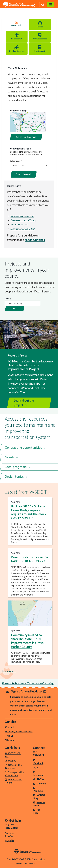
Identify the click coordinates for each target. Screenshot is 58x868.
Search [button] (15, 308)
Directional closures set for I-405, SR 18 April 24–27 (30, 559)
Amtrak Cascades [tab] (40, 39)
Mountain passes (19, 224)
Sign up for (23, 229)
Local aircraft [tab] (17, 39)
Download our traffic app (23, 220)
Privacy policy (38, 859)
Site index (10, 740)
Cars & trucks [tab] (17, 25)
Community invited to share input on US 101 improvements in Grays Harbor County (27, 641)
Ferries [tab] (40, 27)
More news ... (9, 671)
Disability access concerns (19, 732)
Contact (10, 727)
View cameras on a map (22, 216)
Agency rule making (26, 863)
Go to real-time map (26, 137)
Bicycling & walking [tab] (17, 51)
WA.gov (12, 761)
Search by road (24, 174)
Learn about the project (24, 403)
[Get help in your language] (33, 5)
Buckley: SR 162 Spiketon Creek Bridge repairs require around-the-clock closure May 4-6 (29, 512)
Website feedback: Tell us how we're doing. (28, 683)
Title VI (9, 736)
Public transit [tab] (40, 51)
